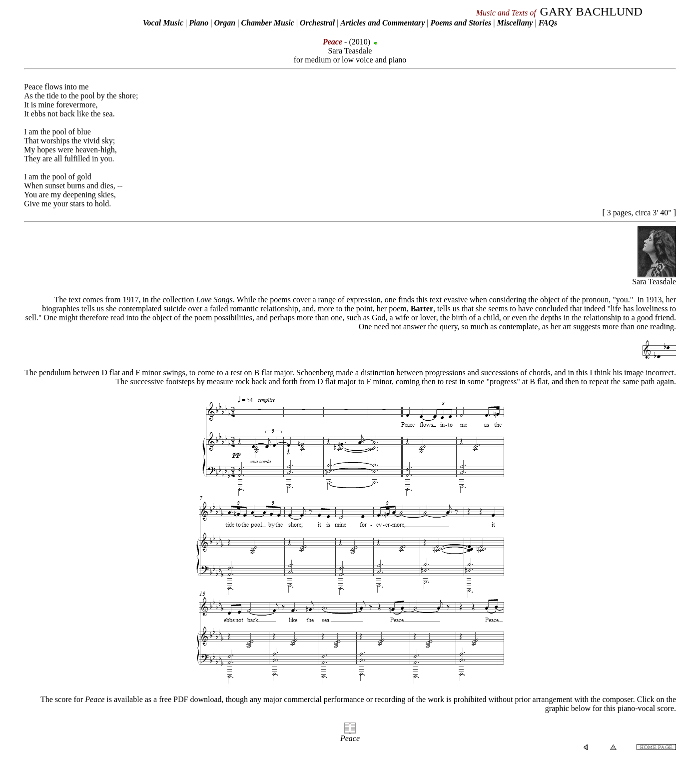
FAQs (548, 23)
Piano (199, 23)
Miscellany (515, 23)
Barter (422, 309)
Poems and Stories (461, 23)
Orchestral (318, 23)
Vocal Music (163, 23)
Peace (350, 738)
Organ (225, 23)
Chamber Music (267, 23)
